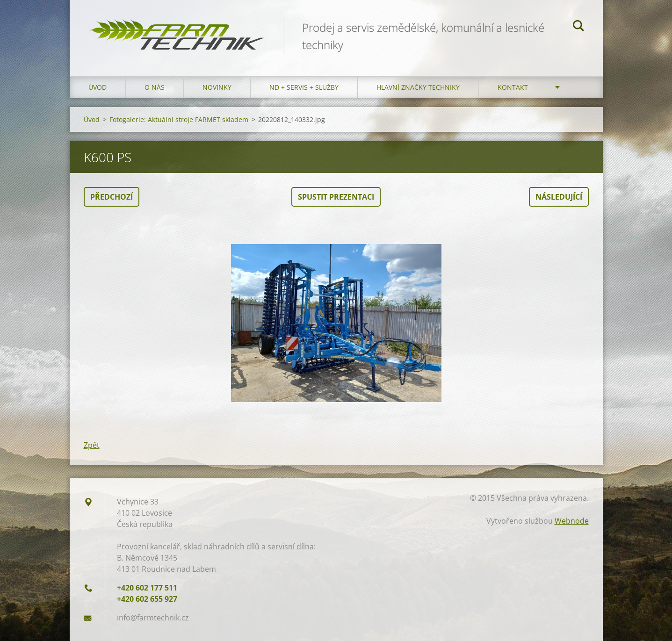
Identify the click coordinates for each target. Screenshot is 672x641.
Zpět (92, 445)
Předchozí (112, 197)
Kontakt (513, 87)
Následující (559, 197)
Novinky (217, 87)
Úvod (98, 87)
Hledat (578, 27)
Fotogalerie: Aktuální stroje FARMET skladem (179, 119)
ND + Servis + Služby (304, 87)
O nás (155, 87)
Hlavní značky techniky (418, 87)
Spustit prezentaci (336, 197)
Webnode (572, 521)
